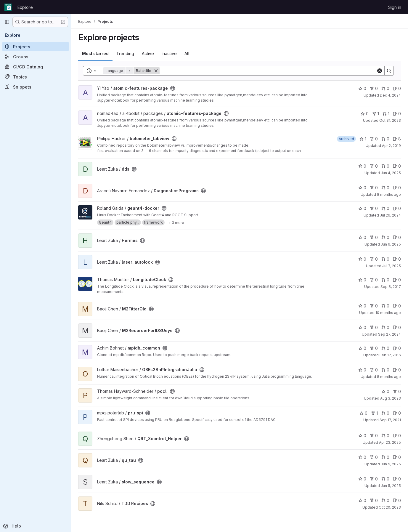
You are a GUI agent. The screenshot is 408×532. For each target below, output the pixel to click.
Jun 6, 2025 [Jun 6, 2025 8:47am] (391, 244)
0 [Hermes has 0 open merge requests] (385, 237)
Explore (25, 7)
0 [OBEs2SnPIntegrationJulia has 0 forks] (374, 370)
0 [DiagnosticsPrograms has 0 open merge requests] (385, 188)
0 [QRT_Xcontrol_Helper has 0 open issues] (397, 436)
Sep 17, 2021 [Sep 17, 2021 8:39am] (390, 420)
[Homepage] (8, 7)
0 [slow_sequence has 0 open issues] (397, 479)
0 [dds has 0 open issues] (397, 166)
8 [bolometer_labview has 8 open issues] (397, 139)
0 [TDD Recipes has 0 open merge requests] (385, 500)
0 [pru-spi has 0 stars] (363, 413)
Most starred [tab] (95, 53)
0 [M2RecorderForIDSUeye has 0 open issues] (397, 327)
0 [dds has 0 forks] (374, 166)
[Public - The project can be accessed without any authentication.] (173, 88)
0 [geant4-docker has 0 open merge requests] (385, 208)
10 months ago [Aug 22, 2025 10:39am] (388, 313)
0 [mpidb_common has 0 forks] (374, 348)
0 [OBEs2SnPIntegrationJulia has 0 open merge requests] (385, 370)
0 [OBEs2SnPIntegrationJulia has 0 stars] (362, 370)
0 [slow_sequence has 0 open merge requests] (385, 479)
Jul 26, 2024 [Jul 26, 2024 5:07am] (390, 215)
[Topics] (36, 77)
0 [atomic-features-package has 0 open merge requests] (385, 88)
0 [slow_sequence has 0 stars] (362, 479)
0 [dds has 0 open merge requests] (385, 166)
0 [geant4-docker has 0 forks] (374, 208)
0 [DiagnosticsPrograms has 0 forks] (374, 188)
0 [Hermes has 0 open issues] (397, 237)
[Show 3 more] (176, 222)
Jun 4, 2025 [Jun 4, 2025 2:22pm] (391, 173)
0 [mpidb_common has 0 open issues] (397, 348)
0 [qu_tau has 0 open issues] (397, 457)
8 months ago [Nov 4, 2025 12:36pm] (389, 194)
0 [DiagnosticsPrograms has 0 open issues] (397, 188)
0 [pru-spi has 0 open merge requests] (385, 413)
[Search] (268, 71)
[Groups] (36, 57)
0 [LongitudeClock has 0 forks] (374, 280)
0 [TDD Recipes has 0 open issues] (397, 500)
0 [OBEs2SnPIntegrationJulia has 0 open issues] (397, 370)
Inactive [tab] (169, 53)
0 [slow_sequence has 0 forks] (374, 479)
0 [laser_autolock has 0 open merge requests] (385, 259)
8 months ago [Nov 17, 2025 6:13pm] (389, 377)
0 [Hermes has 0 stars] (362, 237)
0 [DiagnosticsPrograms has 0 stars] (362, 188)
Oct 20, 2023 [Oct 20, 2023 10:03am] (390, 507)
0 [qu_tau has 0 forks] (374, 457)
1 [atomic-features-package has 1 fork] (376, 114)
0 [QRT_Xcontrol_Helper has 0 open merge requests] (385, 436)
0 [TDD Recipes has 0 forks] (374, 500)
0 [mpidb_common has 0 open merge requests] (385, 348)
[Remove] (156, 71)
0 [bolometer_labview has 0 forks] (374, 139)
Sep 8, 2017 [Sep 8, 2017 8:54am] (391, 287)
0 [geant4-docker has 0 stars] (362, 208)
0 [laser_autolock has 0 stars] (362, 259)
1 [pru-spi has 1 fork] (374, 413)
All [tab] (187, 53)
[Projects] (36, 47)
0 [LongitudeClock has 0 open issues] (397, 280)
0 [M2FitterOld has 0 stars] (362, 306)
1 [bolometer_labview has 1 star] (363, 139)
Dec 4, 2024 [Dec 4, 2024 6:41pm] (390, 95)
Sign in (395, 7)
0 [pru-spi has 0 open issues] (397, 413)
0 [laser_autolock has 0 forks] (374, 259)
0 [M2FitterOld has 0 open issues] (397, 306)
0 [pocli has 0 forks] (397, 391)
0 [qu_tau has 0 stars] (362, 457)
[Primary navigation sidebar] (7, 22)
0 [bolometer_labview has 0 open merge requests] (385, 139)
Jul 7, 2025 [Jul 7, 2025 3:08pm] (392, 266)
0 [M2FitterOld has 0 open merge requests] (385, 306)
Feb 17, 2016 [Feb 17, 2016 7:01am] (390, 355)
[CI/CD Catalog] (36, 67)
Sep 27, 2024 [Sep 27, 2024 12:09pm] (389, 334)
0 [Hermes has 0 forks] (374, 237)
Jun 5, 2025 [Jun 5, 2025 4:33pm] (391, 486)
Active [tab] (148, 53)
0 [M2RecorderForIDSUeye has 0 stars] (362, 327)
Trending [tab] (125, 53)
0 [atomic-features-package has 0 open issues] (397, 88)
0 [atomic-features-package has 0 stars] (362, 88)
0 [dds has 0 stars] (362, 166)
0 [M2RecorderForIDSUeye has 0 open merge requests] (385, 327)
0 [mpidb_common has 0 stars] (362, 348)
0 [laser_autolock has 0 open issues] (397, 259)
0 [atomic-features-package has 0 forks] (374, 88)
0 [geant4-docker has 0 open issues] (397, 208)
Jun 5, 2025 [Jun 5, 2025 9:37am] (391, 464)
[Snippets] (36, 87)
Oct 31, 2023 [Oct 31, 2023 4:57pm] (390, 120)
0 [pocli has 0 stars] (385, 391)
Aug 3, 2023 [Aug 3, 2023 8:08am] (391, 398)
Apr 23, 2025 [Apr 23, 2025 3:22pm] (390, 442)
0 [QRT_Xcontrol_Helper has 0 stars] (362, 436)
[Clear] (380, 71)
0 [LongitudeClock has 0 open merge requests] (385, 280)
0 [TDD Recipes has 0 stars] (362, 500)
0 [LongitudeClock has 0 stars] (362, 280)
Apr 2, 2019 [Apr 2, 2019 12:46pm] (391, 146)
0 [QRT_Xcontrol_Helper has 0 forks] (374, 436)
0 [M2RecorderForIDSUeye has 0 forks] (374, 327)
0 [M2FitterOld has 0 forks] (374, 306)
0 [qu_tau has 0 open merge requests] (385, 457)
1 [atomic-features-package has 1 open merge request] (386, 114)
